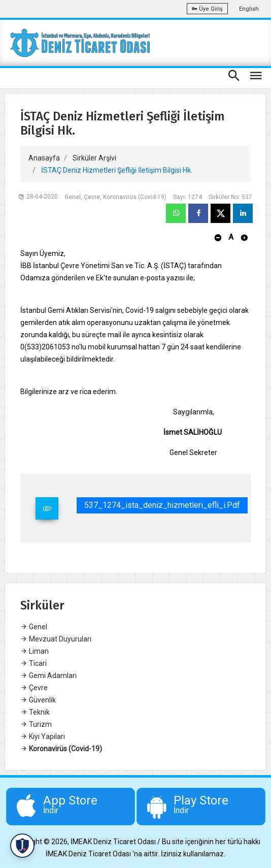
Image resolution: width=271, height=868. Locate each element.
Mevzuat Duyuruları (56, 639)
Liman (35, 651)
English (249, 9)
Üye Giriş (207, 9)
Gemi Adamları (48, 676)
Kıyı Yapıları (43, 736)
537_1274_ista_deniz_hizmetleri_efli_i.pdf (162, 505)
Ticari (33, 663)
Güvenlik (38, 700)
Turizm (36, 724)
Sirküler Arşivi (94, 158)
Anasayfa (44, 158)
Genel (34, 627)
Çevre (34, 688)
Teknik (35, 712)
